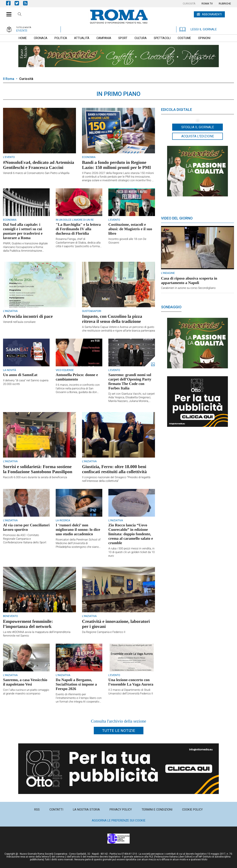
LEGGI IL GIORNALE (198, 29)
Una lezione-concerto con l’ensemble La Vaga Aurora (131, 682)
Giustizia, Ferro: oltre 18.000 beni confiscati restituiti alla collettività (114, 469)
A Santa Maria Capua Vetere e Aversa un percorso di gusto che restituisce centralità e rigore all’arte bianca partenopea (118, 329)
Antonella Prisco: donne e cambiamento (77, 377)
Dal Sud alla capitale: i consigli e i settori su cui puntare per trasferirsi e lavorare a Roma (23, 231)
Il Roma (9, 79)
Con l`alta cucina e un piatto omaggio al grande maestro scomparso (26, 692)
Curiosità (26, 79)
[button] (7, 12)
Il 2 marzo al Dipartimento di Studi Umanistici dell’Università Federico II (131, 692)
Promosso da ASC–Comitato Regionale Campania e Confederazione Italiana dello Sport (25, 539)
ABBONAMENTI (212, 14)
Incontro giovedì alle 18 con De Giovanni (127, 241)
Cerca (20, 15)
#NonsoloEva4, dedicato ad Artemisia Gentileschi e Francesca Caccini (39, 165)
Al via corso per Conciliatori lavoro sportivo (26, 527)
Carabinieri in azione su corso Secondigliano (188, 288)
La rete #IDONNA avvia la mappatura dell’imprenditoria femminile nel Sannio (37, 634)
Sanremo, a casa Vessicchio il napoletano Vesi (25, 682)
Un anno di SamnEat (20, 375)
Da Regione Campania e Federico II (104, 632)
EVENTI (22, 31)
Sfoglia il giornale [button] (198, 127)
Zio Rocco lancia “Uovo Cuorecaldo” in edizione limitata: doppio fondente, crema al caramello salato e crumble (131, 534)
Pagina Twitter (19, 3)
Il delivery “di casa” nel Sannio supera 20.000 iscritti (26, 382)
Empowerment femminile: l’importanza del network (28, 624)
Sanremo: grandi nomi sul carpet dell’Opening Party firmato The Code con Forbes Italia (130, 382)
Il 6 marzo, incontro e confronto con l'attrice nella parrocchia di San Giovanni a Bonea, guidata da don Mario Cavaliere (78, 389)
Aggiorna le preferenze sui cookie (119, 820)
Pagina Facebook (10, 3)
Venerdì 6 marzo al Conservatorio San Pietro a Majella (36, 173)
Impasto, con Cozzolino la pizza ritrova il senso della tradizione (112, 319)
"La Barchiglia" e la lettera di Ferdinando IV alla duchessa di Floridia (78, 229)
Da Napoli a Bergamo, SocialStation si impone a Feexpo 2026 (76, 684)
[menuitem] (189, 4)
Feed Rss (27, 3)
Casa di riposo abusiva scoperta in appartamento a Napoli (189, 281)
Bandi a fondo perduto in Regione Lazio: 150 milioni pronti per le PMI (116, 165)
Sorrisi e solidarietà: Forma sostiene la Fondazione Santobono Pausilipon (38, 469)
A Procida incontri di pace (28, 316)
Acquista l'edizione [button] (198, 136)
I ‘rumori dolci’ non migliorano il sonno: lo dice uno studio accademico (78, 530)
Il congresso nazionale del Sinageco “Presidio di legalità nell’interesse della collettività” (116, 479)
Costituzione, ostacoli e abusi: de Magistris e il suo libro (130, 229)
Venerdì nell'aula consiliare (19, 322)
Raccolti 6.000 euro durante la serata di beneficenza (35, 477)
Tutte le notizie (119, 731)
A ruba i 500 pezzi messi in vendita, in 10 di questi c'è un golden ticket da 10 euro (132, 552)
